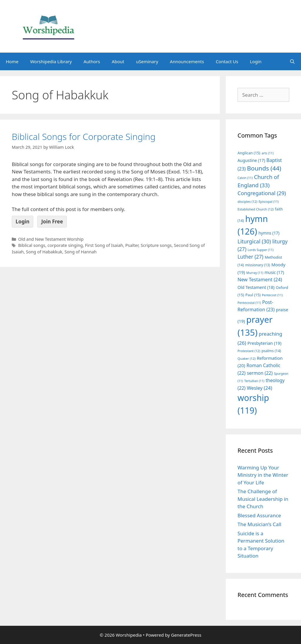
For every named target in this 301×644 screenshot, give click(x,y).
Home (12, 61)
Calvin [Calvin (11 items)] (245, 178)
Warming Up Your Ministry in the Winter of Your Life (263, 475)
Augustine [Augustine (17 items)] (251, 160)
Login (256, 61)
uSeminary (147, 61)
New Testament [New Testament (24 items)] (260, 280)
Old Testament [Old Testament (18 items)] (256, 287)
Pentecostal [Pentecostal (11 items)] (249, 303)
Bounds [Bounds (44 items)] (264, 168)
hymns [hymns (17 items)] (269, 233)
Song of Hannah (80, 252)
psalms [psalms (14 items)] (271, 351)
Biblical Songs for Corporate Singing (84, 137)
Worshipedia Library (51, 61)
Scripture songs (156, 245)
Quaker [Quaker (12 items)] (246, 358)
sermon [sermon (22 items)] (260, 373)
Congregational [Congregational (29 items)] (262, 193)
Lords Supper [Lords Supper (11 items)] (260, 250)
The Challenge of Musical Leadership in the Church (263, 499)
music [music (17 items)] (274, 272)
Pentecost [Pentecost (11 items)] (272, 295)
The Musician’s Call (259, 524)
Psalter (132, 245)
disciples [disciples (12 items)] (247, 201)
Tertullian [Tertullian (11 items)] (254, 381)
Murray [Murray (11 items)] (255, 273)
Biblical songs (32, 245)
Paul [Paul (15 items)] (253, 295)
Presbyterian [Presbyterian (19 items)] (264, 343)
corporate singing (65, 245)
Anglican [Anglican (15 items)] (249, 153)
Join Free (52, 221)
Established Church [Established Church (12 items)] (256, 209)
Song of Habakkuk (44, 252)
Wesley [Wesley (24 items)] (260, 388)
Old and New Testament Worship (51, 239)
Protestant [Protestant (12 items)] (249, 351)
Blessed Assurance (259, 515)
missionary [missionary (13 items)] (258, 265)
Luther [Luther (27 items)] (250, 257)
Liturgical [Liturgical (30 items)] (254, 241)
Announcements (187, 61)
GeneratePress (186, 635)
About (118, 61)
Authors (92, 61)
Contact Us (227, 61)
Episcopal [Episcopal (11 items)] (269, 202)
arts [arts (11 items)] (268, 153)
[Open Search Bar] (292, 61)
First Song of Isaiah (104, 245)
